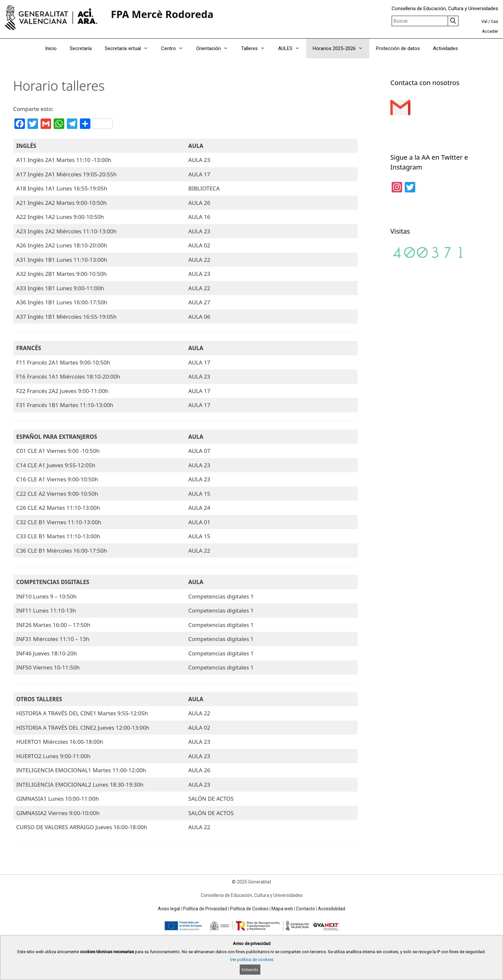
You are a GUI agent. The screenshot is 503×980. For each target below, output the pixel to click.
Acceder (490, 31)
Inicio (51, 48)
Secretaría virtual (130, 48)
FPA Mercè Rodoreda (162, 14)
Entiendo (250, 970)
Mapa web (282, 909)
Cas (494, 21)
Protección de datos (398, 48)
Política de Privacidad (205, 909)
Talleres (256, 48)
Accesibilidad (332, 909)
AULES (292, 48)
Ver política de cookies (252, 960)
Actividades (445, 48)
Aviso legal (169, 909)
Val (484, 21)
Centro (175, 48)
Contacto (306, 909)
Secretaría (81, 48)
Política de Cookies (249, 909)
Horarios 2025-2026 (341, 48)
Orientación (215, 48)
